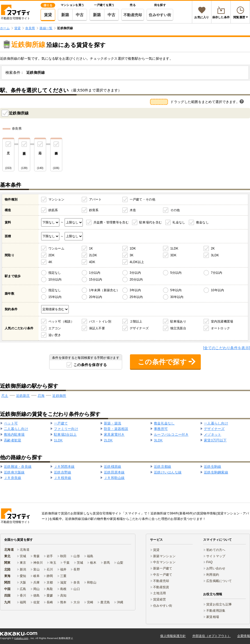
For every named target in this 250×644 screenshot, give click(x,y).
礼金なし (179, 222)
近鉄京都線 (162, 467)
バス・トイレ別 (100, 321)
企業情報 (244, 636)
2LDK (93, 255)
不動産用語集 (216, 611)
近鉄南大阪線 (14, 472)
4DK (92, 262)
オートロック (221, 328)
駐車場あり (178, 321)
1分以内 (95, 273)
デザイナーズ (139, 328)
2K (213, 248)
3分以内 (135, 273)
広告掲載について (219, 581)
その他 (175, 210)
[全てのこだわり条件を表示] (227, 348)
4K (50, 262)
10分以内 (55, 280)
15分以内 (96, 280)
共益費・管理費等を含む (111, 222)
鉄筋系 (53, 210)
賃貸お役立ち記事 (219, 604)
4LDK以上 (137, 262)
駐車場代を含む (151, 222)
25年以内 (136, 297)
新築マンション (164, 556)
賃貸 (48, 15)
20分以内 (136, 280)
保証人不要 (97, 328)
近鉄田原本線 (114, 472)
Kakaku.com (21, 638)
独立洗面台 (178, 328)
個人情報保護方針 (173, 636)
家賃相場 (213, 617)
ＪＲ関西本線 (64, 467)
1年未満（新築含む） (104, 290)
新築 (65, 15)
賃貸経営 (160, 599)
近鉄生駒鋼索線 (216, 472)
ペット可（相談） (61, 321)
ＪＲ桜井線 (63, 478)
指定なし (55, 273)
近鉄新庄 (23, 396)
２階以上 (136, 321)
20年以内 (96, 297)
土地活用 (160, 593)
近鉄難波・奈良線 (18, 467)
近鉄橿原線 (113, 467)
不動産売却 (133, 15)
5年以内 (176, 290)
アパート (95, 199)
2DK (52, 255)
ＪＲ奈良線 (12, 478)
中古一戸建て (163, 575)
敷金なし (202, 222)
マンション (56, 199)
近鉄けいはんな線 (168, 472)
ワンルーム (56, 248)
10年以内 (218, 290)
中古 (80, 15)
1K (91, 248)
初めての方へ (216, 550)
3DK (173, 255)
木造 (133, 210)
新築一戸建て (163, 568)
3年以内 (135, 290)
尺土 (5, 396)
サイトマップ (216, 556)
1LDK (174, 248)
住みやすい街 (160, 15)
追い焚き (55, 335)
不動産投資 (161, 587)
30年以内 (177, 297)
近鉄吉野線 (63, 472)
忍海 (41, 396)
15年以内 (55, 297)
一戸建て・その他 (142, 199)
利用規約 (213, 575)
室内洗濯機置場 (222, 321)
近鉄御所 (59, 396)
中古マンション (164, 562)
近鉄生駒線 (213, 467)
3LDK (215, 255)
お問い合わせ (216, 568)
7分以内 (217, 273)
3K (132, 255)
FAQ (210, 562)
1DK (133, 248)
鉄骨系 (94, 210)
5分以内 (176, 273)
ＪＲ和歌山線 (114, 478)
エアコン (55, 328)
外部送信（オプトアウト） (212, 636)
